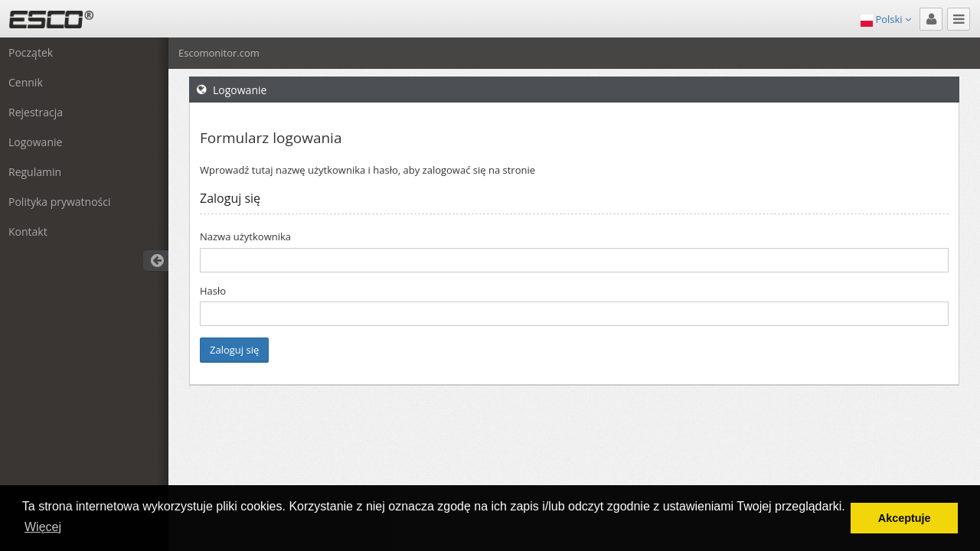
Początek (31, 52)
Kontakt (28, 231)
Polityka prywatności (60, 202)
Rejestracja (36, 112)
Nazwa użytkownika (245, 236)
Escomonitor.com (219, 53)
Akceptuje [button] (905, 518)
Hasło (213, 291)
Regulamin (35, 172)
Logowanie (35, 142)
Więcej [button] (43, 527)
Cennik (26, 82)
